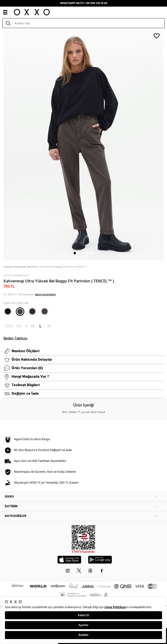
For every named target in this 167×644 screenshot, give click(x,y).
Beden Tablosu (15, 339)
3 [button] (83, 253)
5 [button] (92, 253)
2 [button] (79, 253)
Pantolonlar (20, 267)
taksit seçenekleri (45, 295)
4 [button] (88, 253)
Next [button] (2, 145)
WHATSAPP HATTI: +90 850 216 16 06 (84, 3)
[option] (83, 145)
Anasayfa (8, 267)
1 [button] (75, 253)
